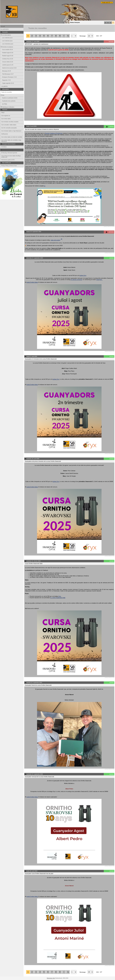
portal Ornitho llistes (32, 282)
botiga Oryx (83, 275)
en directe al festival (76, 280)
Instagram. (99, 280)
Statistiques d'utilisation (7, 107)
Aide (2, 95)
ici (45, 186)
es (108, 23)
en (111, 23)
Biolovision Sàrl (51, 978)
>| (68, 36)
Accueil (3, 26)
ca (105, 23)
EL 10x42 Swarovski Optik (58, 598)
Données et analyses (7, 47)
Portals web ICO (106, 3)
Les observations (6, 35)
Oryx (60, 596)
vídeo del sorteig (57, 240)
